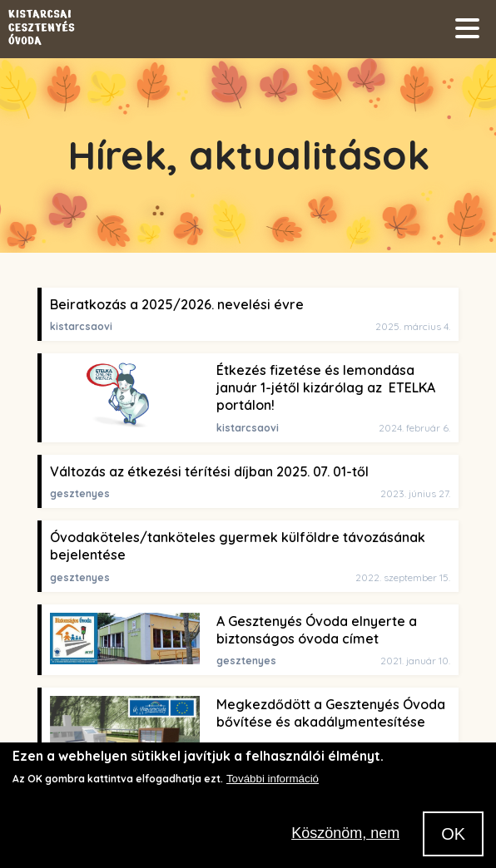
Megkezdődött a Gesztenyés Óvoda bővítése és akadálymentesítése (331, 713)
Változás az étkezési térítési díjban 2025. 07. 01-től (209, 471)
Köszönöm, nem (345, 843)
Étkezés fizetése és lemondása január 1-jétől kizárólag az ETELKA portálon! (326, 388)
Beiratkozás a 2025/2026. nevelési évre (177, 304)
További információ (273, 789)
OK (453, 844)
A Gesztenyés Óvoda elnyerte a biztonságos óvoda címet (317, 630)
